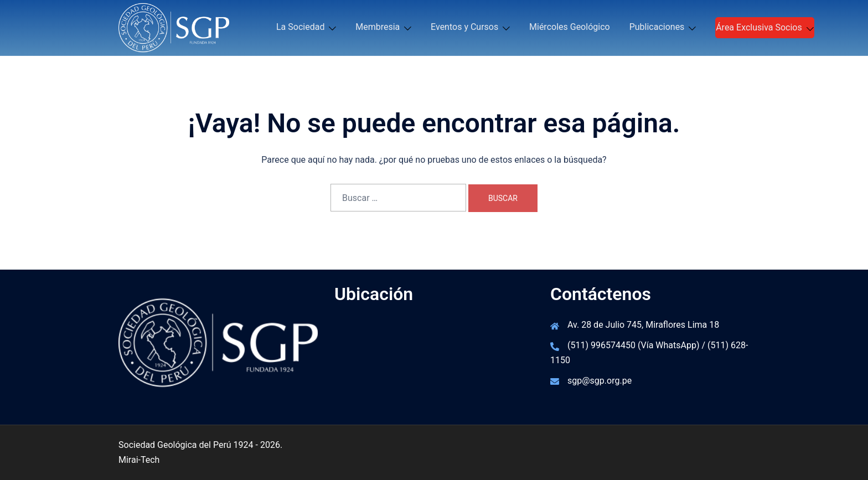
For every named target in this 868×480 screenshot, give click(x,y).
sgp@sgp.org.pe (600, 381)
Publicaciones (657, 27)
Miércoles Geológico (570, 27)
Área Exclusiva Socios (759, 27)
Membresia (378, 27)
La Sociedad (300, 27)
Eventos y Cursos (464, 27)
